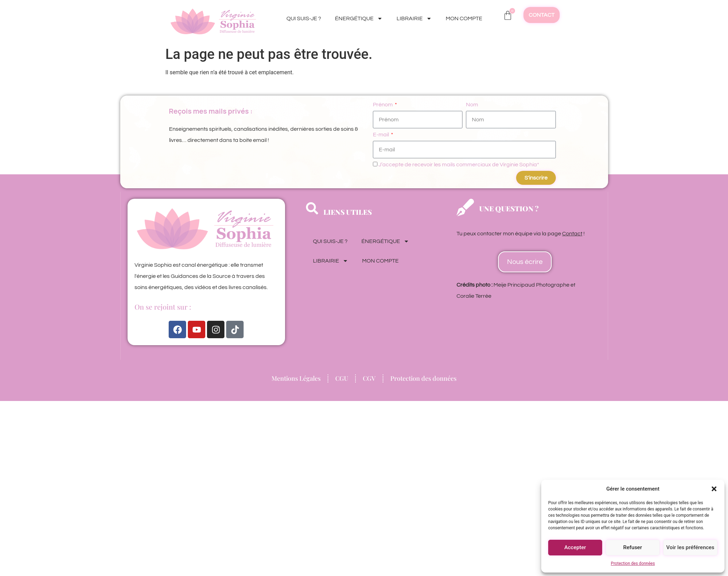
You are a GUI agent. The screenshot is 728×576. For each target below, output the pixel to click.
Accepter (575, 548)
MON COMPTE (464, 18)
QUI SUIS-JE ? (304, 18)
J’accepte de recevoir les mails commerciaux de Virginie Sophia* (459, 165)
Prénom (383, 105)
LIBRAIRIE (414, 18)
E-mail (381, 135)
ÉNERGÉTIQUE (359, 18)
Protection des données (633, 563)
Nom (472, 105)
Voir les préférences (690, 548)
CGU (342, 378)
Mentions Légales (296, 378)
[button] (714, 489)
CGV (369, 378)
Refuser (633, 548)
